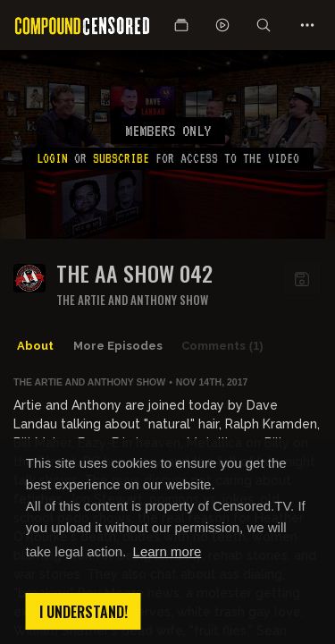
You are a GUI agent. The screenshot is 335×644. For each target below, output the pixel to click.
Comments (222, 346)
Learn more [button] (167, 551)
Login (52, 158)
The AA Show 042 (134, 273)
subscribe (121, 158)
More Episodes (118, 346)
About (35, 346)
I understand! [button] (84, 612)
